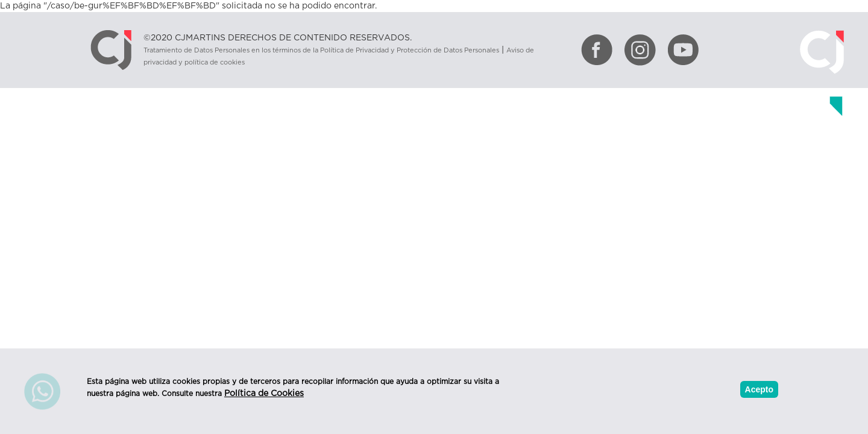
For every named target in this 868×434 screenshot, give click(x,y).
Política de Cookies (264, 394)
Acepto (759, 389)
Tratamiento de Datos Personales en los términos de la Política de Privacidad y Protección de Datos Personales (321, 50)
